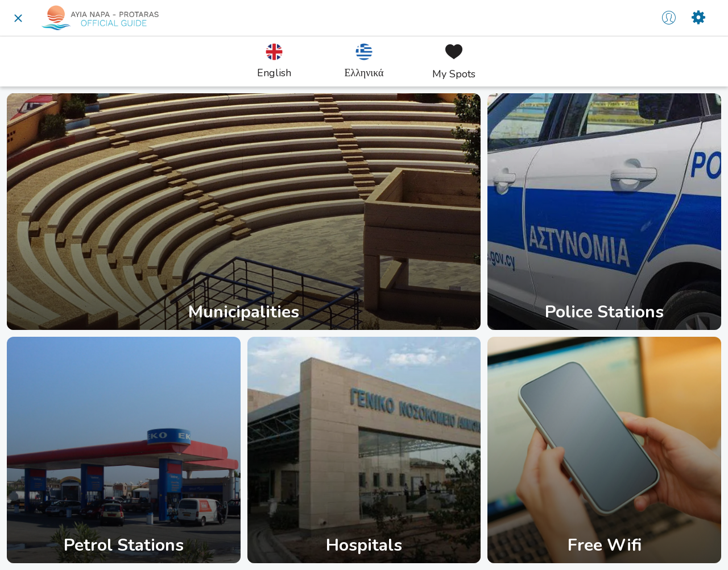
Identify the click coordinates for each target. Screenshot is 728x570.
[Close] (18, 18)
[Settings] (698, 18)
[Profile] (669, 18)
